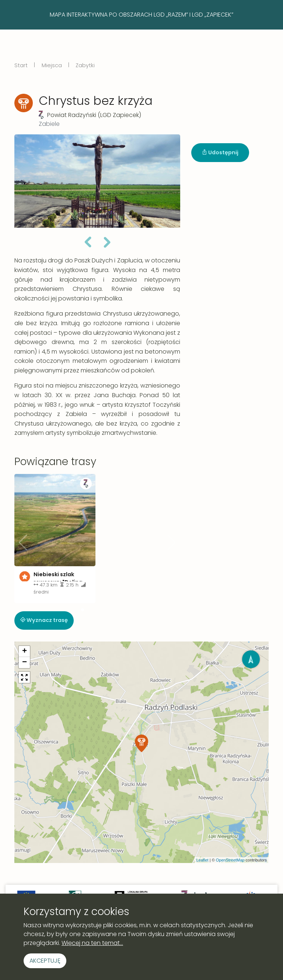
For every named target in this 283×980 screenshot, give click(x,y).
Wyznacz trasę (44, 620)
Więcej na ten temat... (92, 943)
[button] (88, 243)
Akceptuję (45, 961)
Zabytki (85, 65)
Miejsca (52, 65)
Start (21, 65)
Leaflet (202, 860)
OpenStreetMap (230, 860)
